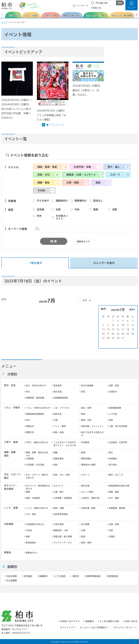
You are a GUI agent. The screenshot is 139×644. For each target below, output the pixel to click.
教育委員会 (31, 543)
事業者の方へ (32, 553)
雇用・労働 (59, 508)
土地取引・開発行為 (90, 498)
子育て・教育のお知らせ (37, 442)
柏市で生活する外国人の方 (92, 434)
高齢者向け (62, 201)
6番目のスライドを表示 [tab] (63, 125)
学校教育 (85, 442)
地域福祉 (113, 459)
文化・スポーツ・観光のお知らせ (37, 476)
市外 (39, 216)
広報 (83, 530)
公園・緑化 (59, 492)
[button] (132, 5)
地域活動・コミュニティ (92, 426)
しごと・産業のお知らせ (37, 508)
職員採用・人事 (61, 530)
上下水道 (113, 414)
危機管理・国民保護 (35, 398)
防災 (28, 392)
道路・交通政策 (33, 498)
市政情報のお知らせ (35, 524)
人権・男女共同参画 (118, 426)
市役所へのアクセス (70, 621)
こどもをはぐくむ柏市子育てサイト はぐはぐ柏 (65, 444)
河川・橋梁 (114, 498)
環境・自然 (86, 420)
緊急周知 (58, 386)
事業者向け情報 (88, 465)
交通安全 (113, 392)
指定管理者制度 (61, 514)
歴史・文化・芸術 (62, 475)
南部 (96, 209)
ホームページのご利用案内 (93, 628)
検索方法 (97, 8)
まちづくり (59, 486)
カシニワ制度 (87, 492)
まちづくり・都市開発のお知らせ (38, 487)
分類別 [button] (12, 374)
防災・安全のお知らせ (36, 386)
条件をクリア (83, 242)
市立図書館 (11, 580)
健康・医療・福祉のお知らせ (37, 454)
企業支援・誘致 (88, 508)
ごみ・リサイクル (61, 408)
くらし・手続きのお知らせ (38, 408)
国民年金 (58, 414)
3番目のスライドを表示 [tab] (54, 125)
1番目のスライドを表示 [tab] (47, 125)
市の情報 (85, 524)
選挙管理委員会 (93, 576)
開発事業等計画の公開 (119, 486)
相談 (98, 183)
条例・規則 (86, 543)
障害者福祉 (86, 459)
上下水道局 (60, 576)
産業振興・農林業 (117, 508)
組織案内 (43, 576)
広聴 (111, 530)
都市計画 (85, 486)
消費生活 (30, 426)
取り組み (113, 465)
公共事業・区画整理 (63, 498)
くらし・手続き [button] (12, 408)
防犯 (83, 392)
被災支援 (58, 392)
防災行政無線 (87, 386)
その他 (41, 190)
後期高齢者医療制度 (35, 414)
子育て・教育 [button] (11, 442)
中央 (77, 209)
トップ (4, 22)
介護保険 (30, 459)
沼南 (115, 209)
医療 (83, 452)
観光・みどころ (116, 475)
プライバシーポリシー (124, 628)
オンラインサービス (63, 543)
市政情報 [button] (9, 524)
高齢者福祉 (59, 459)
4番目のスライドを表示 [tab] (57, 125)
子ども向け (43, 201)
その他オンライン (62, 217)
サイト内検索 (93, 3)
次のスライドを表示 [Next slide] (136, 15)
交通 (56, 420)
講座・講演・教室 (47, 167)
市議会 (112, 536)
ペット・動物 (60, 426)
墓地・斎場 (59, 432)
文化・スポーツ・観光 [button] (13, 476)
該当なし (98, 201)
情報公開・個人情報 (63, 536)
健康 (56, 452)
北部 (58, 209)
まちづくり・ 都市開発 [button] (11, 487)
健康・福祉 (44, 183)
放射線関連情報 (61, 398)
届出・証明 (86, 408)
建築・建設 (114, 492)
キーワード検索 (18, 229)
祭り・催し (114, 167)
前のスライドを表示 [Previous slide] (3, 15)
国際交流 (30, 432)
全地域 (40, 209)
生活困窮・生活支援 (35, 465)
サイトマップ (66, 628)
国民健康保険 (115, 408)
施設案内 (90, 621)
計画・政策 (114, 524)
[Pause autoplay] (44, 125)
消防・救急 (114, 386)
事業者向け (81, 201)
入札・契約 (31, 514)
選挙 (28, 536)
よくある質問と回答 (109, 621)
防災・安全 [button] (10, 385)
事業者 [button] (8, 552)
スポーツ (115, 175)
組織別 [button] (12, 567)
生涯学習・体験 (82, 167)
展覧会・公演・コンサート (81, 175)
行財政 (29, 530)
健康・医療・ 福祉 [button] (11, 454)
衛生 (111, 452)
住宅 (28, 420)
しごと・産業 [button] (11, 508)
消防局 (75, 576)
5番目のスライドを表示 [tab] (60, 125)
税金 (83, 414)
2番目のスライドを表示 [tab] (51, 125)
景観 (28, 492)
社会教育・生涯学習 (118, 442)
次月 (131, 310)
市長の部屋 (59, 524)
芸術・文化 (44, 175)
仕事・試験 (73, 183)
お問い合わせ (131, 621)
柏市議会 (28, 576)
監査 (83, 536)
